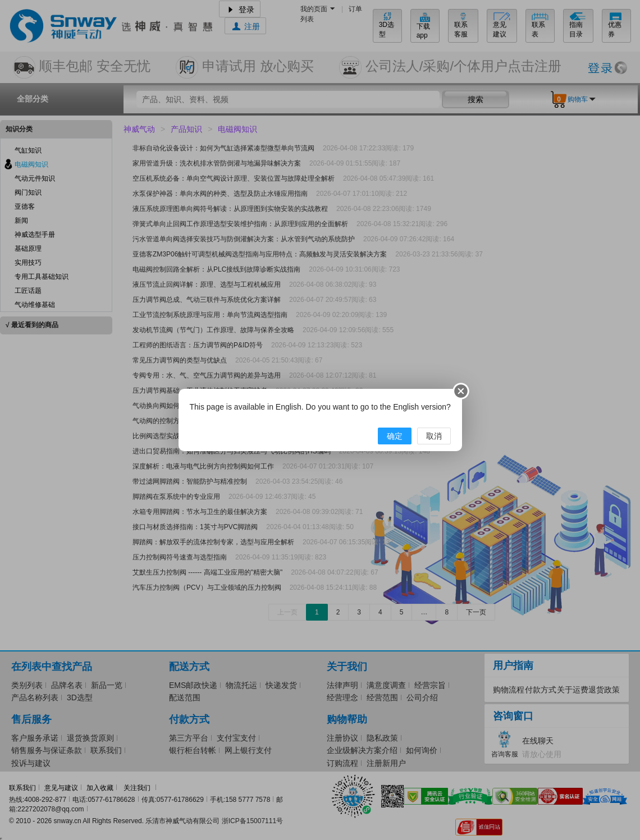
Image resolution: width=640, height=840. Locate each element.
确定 (395, 436)
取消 (434, 436)
